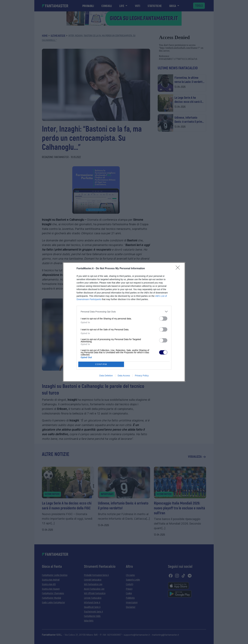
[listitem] (124, 312)
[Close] (179, 269)
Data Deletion (106, 376)
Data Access (124, 376)
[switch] (163, 319)
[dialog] (124, 322)
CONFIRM (101, 364)
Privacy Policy (142, 376)
